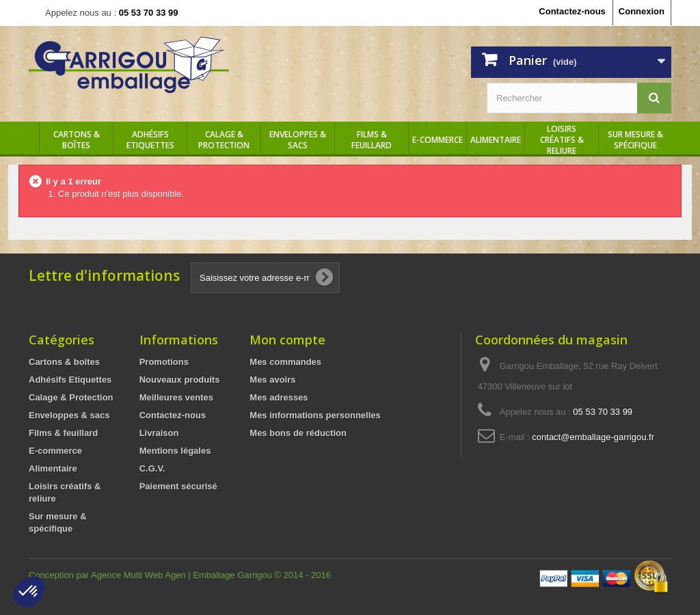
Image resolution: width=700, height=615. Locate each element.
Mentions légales (175, 451)
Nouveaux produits (180, 380)
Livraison (159, 433)
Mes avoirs (272, 380)
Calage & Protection (224, 140)
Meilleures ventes (176, 397)
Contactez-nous (572, 11)
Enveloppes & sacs (298, 140)
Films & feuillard (372, 140)
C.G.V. (152, 468)
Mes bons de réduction (298, 433)
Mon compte (287, 340)
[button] (29, 592)
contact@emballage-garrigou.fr (593, 437)
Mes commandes (285, 362)
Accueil (29, 140)
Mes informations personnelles (315, 415)
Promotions (164, 362)
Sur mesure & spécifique (635, 140)
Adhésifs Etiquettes (150, 140)
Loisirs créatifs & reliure (562, 140)
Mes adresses (279, 397)
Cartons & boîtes (77, 140)
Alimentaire (496, 140)
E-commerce (437, 140)
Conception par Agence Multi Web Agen (108, 575)
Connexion (642, 11)
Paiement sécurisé (178, 486)
